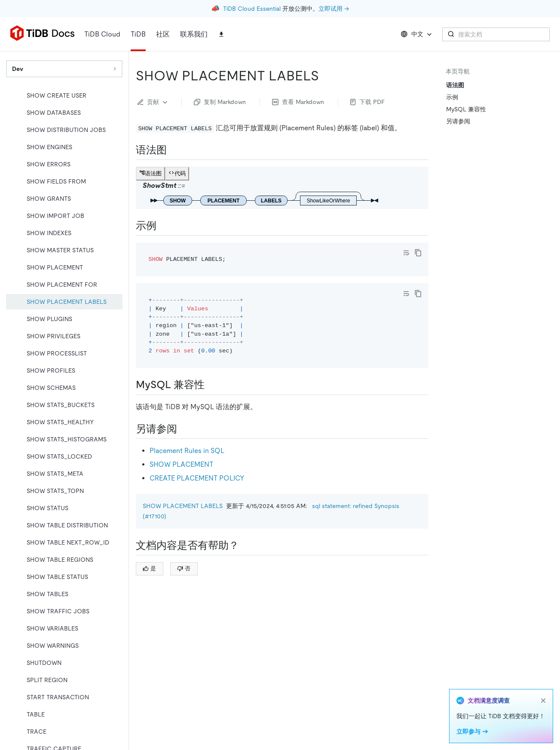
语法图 (455, 85)
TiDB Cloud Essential (252, 9)
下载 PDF (367, 102)
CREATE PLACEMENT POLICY (197, 478)
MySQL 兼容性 (466, 109)
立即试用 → (334, 9)
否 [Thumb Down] (184, 568)
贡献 (153, 102)
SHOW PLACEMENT (181, 464)
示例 (452, 97)
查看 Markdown (298, 102)
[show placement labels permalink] (326, 76)
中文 (417, 34)
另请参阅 (458, 121)
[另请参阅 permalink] (184, 429)
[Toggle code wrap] (406, 253)
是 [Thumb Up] (149, 568)
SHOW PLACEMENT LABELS (183, 506)
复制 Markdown (220, 102)
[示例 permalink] (163, 226)
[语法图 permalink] (174, 150)
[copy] (418, 253)
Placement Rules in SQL (187, 451)
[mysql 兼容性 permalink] (211, 385)
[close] (543, 701)
